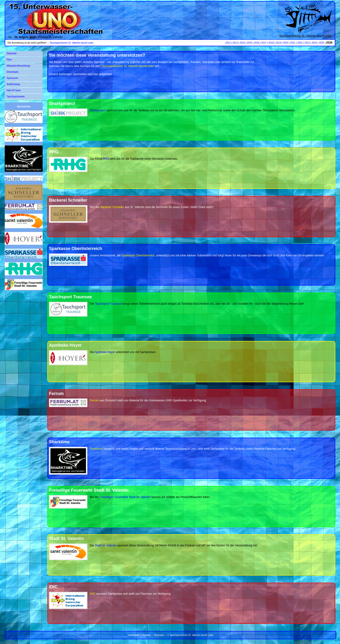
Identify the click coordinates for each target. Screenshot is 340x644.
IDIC (93, 594)
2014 (242, 43)
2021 (293, 43)
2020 (286, 43)
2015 (250, 43)
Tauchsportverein (16, 97)
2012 (228, 43)
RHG (106, 159)
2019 (278, 43)
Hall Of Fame (14, 90)
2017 (264, 43)
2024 (314, 43)
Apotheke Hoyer (105, 352)
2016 (257, 43)
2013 (235, 43)
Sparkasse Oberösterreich (138, 255)
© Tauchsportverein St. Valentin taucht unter (190, 635)
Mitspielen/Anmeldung (18, 66)
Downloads (12, 72)
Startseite (12, 53)
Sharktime (96, 449)
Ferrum (94, 400)
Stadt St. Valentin (106, 545)
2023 (307, 43)
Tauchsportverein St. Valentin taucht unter (305, 36)
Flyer (9, 60)
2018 (271, 43)
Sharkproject (98, 110)
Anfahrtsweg (13, 84)
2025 (322, 43)
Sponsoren (12, 78)
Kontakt (147, 635)
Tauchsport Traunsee (108, 304)
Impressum (133, 635)
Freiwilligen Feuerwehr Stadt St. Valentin (125, 497)
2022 (300, 43)
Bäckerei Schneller (112, 207)
